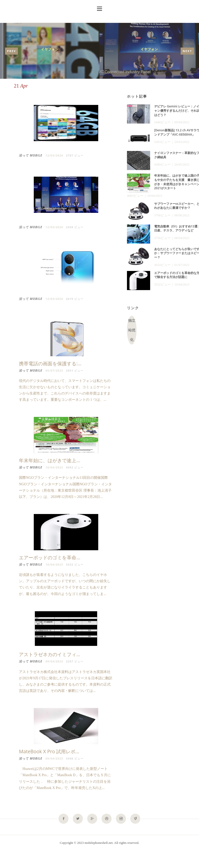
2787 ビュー (75, 155)
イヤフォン (50, 49)
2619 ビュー (75, 299)
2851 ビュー (75, 370)
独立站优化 (132, 330)
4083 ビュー (75, 468)
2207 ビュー (75, 663)
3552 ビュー (75, 566)
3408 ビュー (75, 760)
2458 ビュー (75, 227)
